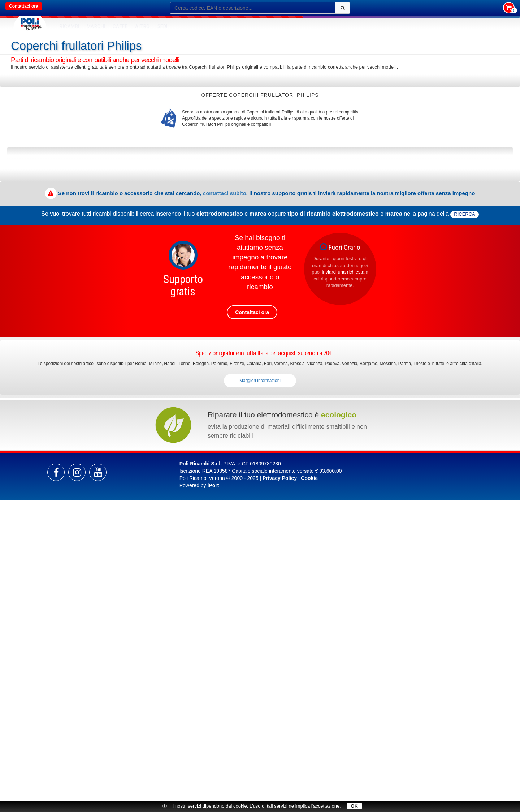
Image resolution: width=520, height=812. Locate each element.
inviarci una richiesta (343, 272)
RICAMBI (70, 26)
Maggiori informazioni (260, 381)
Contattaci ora (24, 6)
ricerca (465, 214)
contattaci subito (225, 193)
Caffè (120, 26)
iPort (213, 485)
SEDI (162, 26)
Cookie (309, 478)
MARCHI (96, 26)
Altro (142, 26)
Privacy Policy (280, 478)
